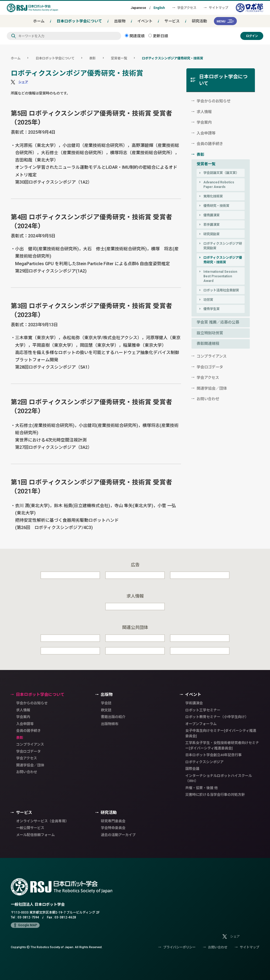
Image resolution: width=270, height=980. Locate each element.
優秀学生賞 (211, 309)
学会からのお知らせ (214, 101)
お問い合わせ (208, 399)
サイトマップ (216, 8)
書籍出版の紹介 (113, 717)
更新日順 (158, 36)
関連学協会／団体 (212, 388)
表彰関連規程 (208, 343)
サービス (172, 21)
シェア (23, 82)
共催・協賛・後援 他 (201, 788)
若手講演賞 (211, 225)
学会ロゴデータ (210, 367)
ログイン (252, 36)
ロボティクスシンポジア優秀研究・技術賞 (172, 58)
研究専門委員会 (113, 821)
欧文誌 (106, 710)
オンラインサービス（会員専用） (42, 821)
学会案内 (204, 122)
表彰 (93, 58)
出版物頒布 (110, 724)
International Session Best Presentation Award (220, 276)
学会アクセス (184, 8)
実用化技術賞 (213, 196)
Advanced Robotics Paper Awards (219, 184)
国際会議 (192, 769)
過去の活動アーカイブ (118, 835)
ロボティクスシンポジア (204, 762)
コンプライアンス (212, 356)
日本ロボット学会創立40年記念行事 (213, 755)
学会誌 (106, 703)
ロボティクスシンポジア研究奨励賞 (223, 246)
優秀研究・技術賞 (216, 206)
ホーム (39, 21)
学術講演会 (194, 703)
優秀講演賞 (211, 215)
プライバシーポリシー (177, 947)
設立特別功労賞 (210, 333)
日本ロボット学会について (79, 21)
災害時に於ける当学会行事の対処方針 (215, 795)
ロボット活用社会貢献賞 (221, 290)
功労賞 (208, 300)
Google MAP (25, 925)
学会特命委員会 (113, 828)
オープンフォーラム (201, 724)
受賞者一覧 (119, 58)
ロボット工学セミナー (203, 710)
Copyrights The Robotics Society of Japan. (57, 947)
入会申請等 (206, 133)
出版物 (120, 21)
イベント (145, 21)
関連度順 (135, 36)
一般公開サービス (30, 828)
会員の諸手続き (210, 144)
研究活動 (199, 21)
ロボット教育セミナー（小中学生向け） (217, 717)
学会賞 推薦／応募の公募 (218, 322)
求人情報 (204, 112)
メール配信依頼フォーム (35, 835)
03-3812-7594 (28, 917)
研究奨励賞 (211, 234)
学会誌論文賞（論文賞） (221, 173)
